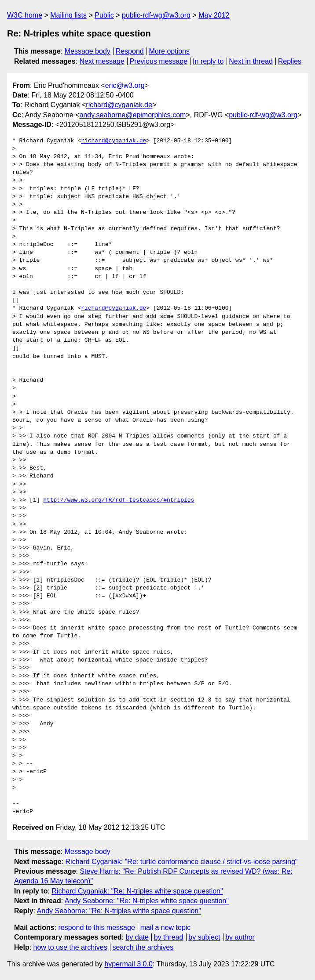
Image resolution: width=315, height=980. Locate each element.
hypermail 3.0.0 (128, 964)
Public (104, 15)
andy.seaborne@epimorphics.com (133, 115)
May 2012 (214, 15)
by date (137, 937)
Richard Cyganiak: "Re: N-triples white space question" (137, 891)
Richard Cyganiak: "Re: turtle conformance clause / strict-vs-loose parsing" (182, 862)
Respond (130, 51)
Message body (88, 51)
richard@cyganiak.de (119, 105)
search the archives (143, 947)
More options (170, 51)
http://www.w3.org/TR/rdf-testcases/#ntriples (119, 500)
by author (240, 937)
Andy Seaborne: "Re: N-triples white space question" (147, 901)
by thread (169, 937)
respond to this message (96, 928)
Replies (290, 61)
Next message (102, 61)
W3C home (25, 15)
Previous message (159, 61)
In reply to (208, 61)
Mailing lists (68, 15)
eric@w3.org (125, 85)
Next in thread (251, 61)
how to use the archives (70, 947)
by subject (204, 937)
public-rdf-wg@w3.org (156, 15)
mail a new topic (166, 928)
